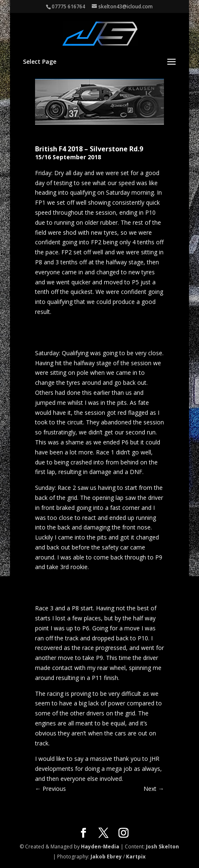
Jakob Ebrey (106, 857)
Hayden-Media (100, 847)
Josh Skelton (162, 847)
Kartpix (136, 857)
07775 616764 (68, 6)
